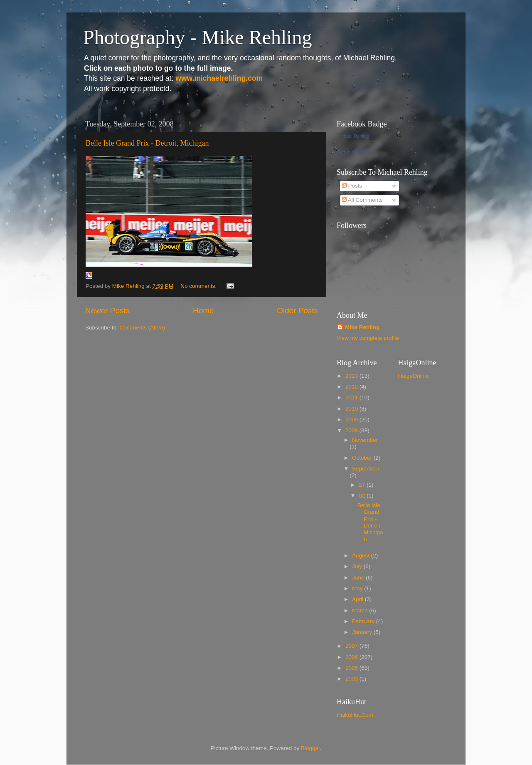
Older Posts (297, 311)
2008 (352, 430)
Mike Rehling (362, 327)
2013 (352, 376)
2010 (352, 409)
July (358, 566)
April (358, 599)
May (358, 588)
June (359, 578)
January (363, 632)
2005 (352, 668)
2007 (352, 646)
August (362, 556)
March (361, 610)
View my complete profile (368, 338)
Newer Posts (107, 311)
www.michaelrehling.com (219, 78)
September (366, 469)
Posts (352, 186)
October (363, 458)
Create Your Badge (356, 152)
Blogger (310, 748)
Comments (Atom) (143, 328)
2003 (352, 679)
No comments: (199, 286)
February (364, 621)
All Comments (362, 200)
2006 (352, 657)
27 (363, 485)
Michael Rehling (353, 136)
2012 (352, 387)
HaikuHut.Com (355, 715)
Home (203, 311)
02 (363, 496)
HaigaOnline (414, 376)
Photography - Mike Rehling (198, 37)
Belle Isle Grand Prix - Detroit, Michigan (147, 143)
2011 (352, 397)
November (365, 440)
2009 (352, 420)
